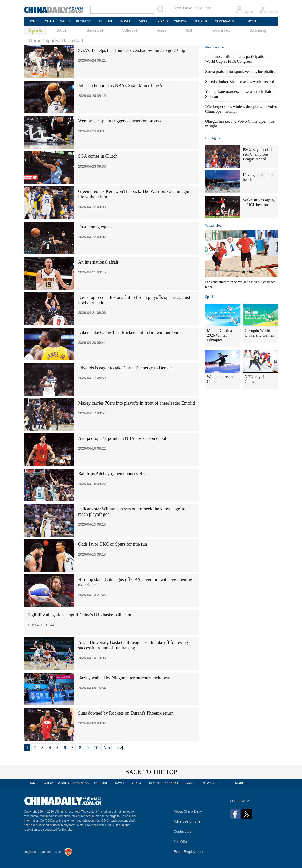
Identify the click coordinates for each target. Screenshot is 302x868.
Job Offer (181, 842)
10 (96, 748)
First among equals (95, 227)
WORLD (66, 21)
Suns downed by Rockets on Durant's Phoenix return (126, 713)
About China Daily (188, 811)
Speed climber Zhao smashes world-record (240, 82)
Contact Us (182, 831)
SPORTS (161, 21)
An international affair (98, 262)
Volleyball (129, 30)
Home (35, 40)
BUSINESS (84, 21)
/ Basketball (71, 40)
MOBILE (253, 21)
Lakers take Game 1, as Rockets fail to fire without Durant (131, 333)
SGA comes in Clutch (98, 156)
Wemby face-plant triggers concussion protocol (121, 121)
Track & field (221, 30)
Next (108, 748)
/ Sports (50, 40)
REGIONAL (202, 21)
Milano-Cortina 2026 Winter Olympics (219, 335)
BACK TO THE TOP (151, 772)
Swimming (258, 30)
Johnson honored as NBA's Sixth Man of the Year (123, 86)
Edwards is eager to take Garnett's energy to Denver (125, 368)
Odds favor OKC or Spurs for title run (112, 544)
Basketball (95, 30)
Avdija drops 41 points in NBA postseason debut (122, 438)
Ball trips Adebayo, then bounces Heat (113, 474)
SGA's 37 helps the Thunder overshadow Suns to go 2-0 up (132, 50)
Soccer (62, 30)
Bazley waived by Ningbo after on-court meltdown (124, 678)
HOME (33, 21)
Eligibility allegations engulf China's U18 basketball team (79, 615)
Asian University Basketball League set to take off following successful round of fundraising (133, 645)
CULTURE (106, 21)
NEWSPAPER (224, 21)
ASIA (199, 8)
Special (210, 297)
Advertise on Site (187, 821)
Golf (189, 30)
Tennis (161, 30)
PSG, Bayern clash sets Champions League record (258, 154)
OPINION (180, 21)
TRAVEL (125, 21)
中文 (208, 8)
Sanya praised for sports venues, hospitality (240, 71)
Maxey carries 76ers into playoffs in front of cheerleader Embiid (136, 403)
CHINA (49, 21)
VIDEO (144, 21)
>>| (120, 748)
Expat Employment (188, 852)
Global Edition (183, 8)
